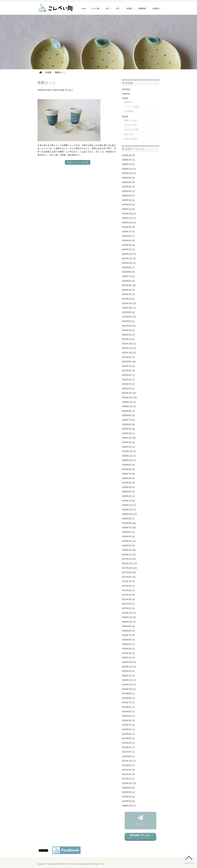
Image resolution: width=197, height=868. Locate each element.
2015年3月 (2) (128, 671)
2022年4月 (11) (129, 326)
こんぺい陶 (95, 8)
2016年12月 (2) (129, 613)
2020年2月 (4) (128, 442)
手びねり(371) (130, 125)
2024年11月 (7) (129, 218)
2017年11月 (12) (129, 563)
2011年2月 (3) (128, 774)
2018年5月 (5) (128, 537)
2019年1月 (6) (128, 501)
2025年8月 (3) (128, 182)
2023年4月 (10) (129, 285)
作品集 (129, 8)
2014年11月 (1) (129, 685)
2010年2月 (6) (128, 801)
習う (108, 8)
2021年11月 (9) (129, 348)
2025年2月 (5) (128, 205)
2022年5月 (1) (128, 321)
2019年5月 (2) (128, 483)
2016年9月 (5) (128, 626)
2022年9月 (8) (128, 312)
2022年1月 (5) (128, 339)
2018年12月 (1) (129, 505)
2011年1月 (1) (128, 779)
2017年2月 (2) (128, 604)
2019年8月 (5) (128, 469)
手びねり (69, 90)
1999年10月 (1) (129, 806)
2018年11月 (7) (129, 510)
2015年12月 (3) (129, 662)
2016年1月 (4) (128, 658)
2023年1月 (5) (128, 299)
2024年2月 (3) (128, 249)
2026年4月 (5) (128, 155)
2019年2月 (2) (128, 496)
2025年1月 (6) (128, 209)
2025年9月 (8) (128, 178)
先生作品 (126, 89)
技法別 (125, 117)
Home (84, 8)
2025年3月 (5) (128, 200)
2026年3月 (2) (128, 160)
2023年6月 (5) (128, 281)
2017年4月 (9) (128, 595)
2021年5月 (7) (128, 375)
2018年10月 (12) (129, 514)
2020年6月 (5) (128, 424)
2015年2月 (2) (128, 676)
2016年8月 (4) (128, 631)
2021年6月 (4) (128, 371)
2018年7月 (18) (129, 528)
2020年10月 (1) (129, 406)
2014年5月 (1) (128, 712)
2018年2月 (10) (129, 550)
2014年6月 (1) (128, 707)
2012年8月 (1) (128, 756)
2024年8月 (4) (128, 227)
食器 (63, 90)
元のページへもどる (78, 162)
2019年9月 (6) (128, 465)
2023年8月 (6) (128, 272)
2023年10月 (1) (129, 263)
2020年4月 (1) (128, 433)
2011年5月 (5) (128, 770)
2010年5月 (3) (128, 792)
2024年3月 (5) (128, 245)
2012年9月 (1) (128, 752)
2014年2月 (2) (128, 725)
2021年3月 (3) (128, 384)
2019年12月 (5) (129, 451)
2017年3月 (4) (128, 599)
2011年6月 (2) (128, 765)
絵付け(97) (129, 134)
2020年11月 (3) (129, 402)
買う (118, 8)
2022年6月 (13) (129, 317)
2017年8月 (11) (129, 577)
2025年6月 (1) (128, 187)
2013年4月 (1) (128, 743)
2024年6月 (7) (128, 236)
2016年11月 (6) (129, 617)
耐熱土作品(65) (131, 139)
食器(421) (128, 102)
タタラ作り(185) (131, 130)
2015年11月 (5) (129, 667)
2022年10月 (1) (129, 308)
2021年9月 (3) (128, 357)
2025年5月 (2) (128, 191)
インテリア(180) (131, 107)
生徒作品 (56, 90)
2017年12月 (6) (129, 559)
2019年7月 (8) (128, 474)
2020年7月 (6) (128, 420)
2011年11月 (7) (129, 761)
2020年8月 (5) (128, 415)
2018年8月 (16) (129, 523)
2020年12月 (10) (129, 398)
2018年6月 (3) (128, 532)
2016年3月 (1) (128, 649)
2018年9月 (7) (128, 519)
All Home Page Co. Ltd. (96, 864)
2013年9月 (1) (128, 729)
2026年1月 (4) (128, 164)
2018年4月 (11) (129, 541)
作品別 (125, 98)
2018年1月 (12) (129, 555)
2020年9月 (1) (128, 411)
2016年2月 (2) (128, 653)
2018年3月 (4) (128, 546)
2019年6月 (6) (128, 478)
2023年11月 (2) (129, 259)
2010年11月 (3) (129, 783)
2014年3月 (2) (128, 720)
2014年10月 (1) (129, 689)
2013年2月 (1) (128, 747)
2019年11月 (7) (129, 456)
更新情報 (142, 8)
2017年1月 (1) (128, 608)
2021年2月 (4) (128, 389)
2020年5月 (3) (128, 429)
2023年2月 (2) (128, 294)
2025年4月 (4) (128, 196)
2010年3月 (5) (128, 797)
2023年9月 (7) (128, 267)
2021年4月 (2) (128, 380)
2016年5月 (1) (128, 644)
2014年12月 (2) (129, 680)
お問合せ (156, 8)
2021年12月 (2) (129, 344)
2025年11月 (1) (129, 169)
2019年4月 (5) (128, 487)
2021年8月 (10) (129, 362)
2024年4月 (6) (128, 241)
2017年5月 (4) (128, 590)
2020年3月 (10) (129, 438)
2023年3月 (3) (128, 290)
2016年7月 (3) (128, 635)
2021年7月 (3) (128, 366)
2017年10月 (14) (129, 568)
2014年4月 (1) (128, 716)
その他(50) (129, 111)
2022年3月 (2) (128, 330)
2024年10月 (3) (129, 223)
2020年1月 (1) (128, 447)
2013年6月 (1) (128, 738)
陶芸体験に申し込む (140, 837)
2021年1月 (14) (129, 393)
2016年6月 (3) (128, 640)
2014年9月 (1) (128, 694)
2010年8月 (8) (128, 788)
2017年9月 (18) (129, 572)
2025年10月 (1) (129, 173)
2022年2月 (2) (128, 335)
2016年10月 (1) (129, 622)
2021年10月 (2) (129, 353)
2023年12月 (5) (129, 254)
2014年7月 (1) (128, 702)
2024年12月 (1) (129, 214)
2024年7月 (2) (128, 232)
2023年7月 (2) (128, 276)
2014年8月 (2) (128, 698)
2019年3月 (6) (128, 492)
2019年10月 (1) (129, 460)
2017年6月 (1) (128, 586)
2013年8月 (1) (128, 734)
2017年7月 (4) (128, 581)
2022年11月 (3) (129, 303)
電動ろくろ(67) (131, 120)
